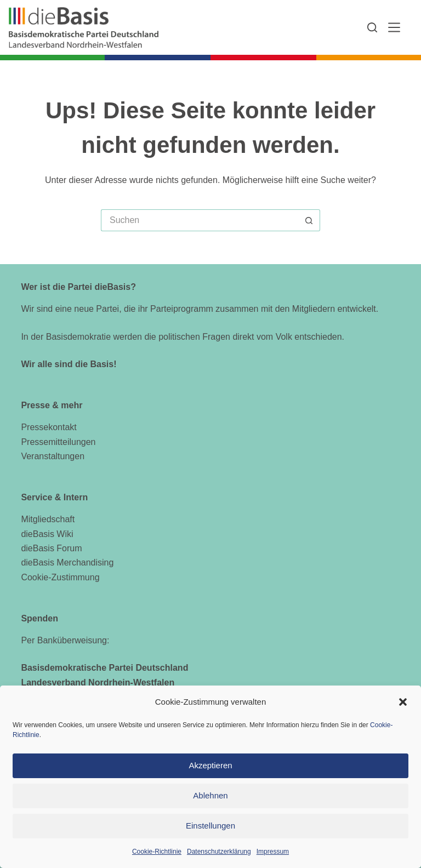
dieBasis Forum (51, 548)
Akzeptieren (210, 765)
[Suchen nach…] (200, 220)
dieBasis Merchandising (67, 563)
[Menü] (394, 27)
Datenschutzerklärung (219, 852)
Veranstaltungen (53, 456)
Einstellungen (210, 826)
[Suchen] (372, 27)
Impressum (273, 852)
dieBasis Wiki (47, 534)
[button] (403, 702)
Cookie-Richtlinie (157, 852)
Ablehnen (210, 795)
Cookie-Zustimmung (60, 577)
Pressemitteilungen (58, 442)
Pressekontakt (49, 427)
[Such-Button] (309, 220)
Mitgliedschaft (48, 519)
